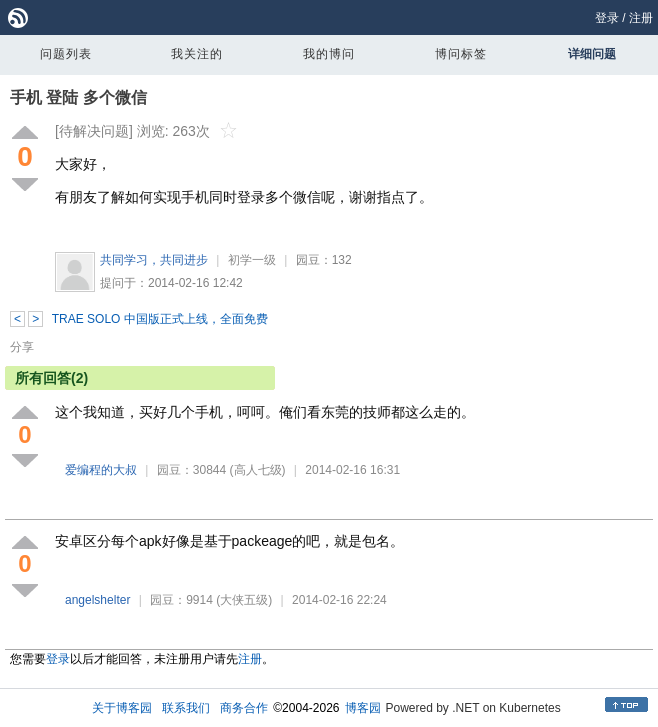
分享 (22, 347)
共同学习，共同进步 (154, 260)
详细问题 (592, 54)
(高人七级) (258, 470)
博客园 (363, 708)
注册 (641, 18)
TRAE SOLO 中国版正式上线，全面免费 (160, 319)
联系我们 (186, 708)
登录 (607, 18)
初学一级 (252, 260)
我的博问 (329, 54)
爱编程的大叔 (101, 470)
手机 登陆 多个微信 (78, 97)
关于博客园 (122, 708)
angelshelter (97, 600)
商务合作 (244, 708)
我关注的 (197, 54)
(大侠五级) (244, 600)
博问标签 (461, 54)
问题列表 (66, 54)
